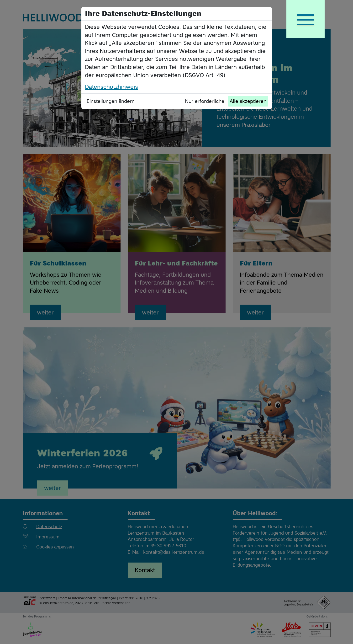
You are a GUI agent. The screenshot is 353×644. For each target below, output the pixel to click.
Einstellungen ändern (111, 101)
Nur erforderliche (205, 101)
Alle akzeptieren (248, 101)
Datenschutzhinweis (111, 87)
